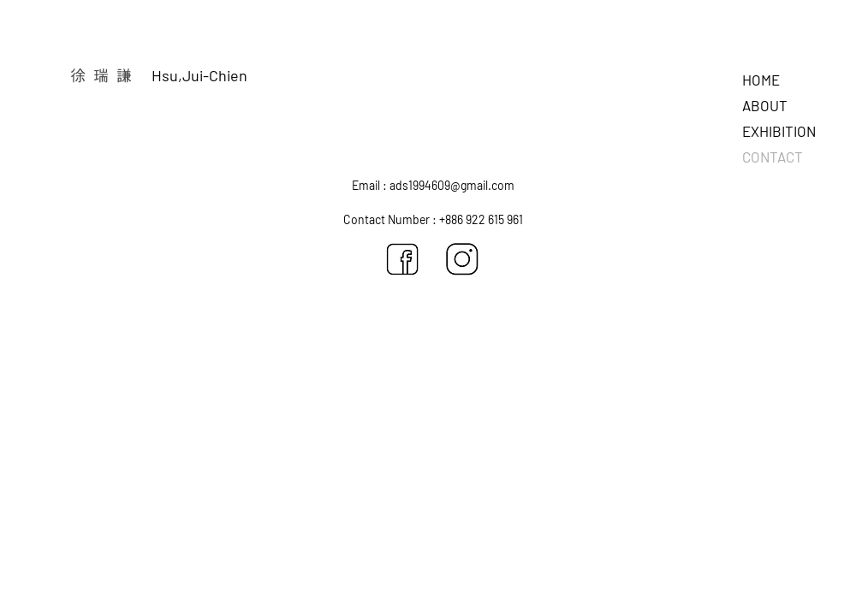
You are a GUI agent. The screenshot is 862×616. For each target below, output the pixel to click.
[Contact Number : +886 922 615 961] (433, 220)
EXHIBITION (779, 131)
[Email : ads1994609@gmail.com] (433, 186)
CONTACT (773, 157)
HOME (761, 80)
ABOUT (765, 105)
